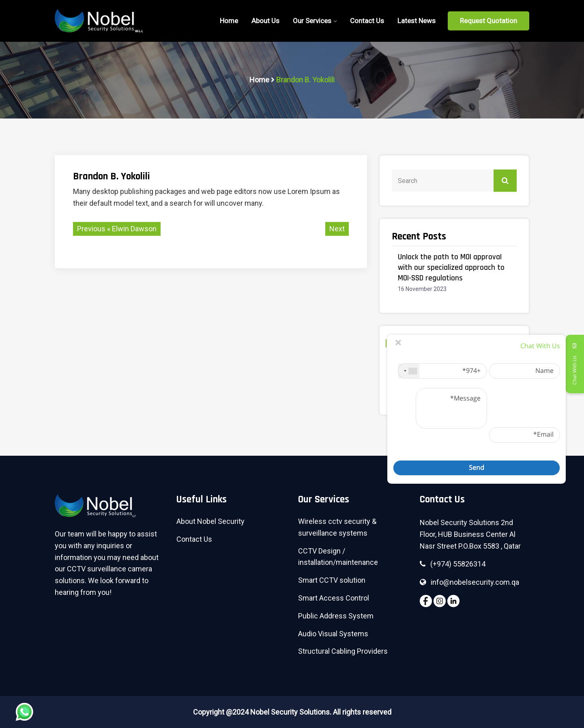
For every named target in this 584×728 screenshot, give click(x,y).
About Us (265, 21)
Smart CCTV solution (332, 580)
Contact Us (367, 21)
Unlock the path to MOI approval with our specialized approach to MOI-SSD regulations (451, 268)
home (229, 21)
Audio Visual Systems (333, 634)
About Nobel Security (210, 521)
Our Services (312, 21)
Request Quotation (488, 21)
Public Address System (336, 616)
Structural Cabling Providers (343, 651)
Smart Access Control (334, 598)
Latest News (417, 21)
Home (259, 80)
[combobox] (409, 371)
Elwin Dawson (134, 229)
